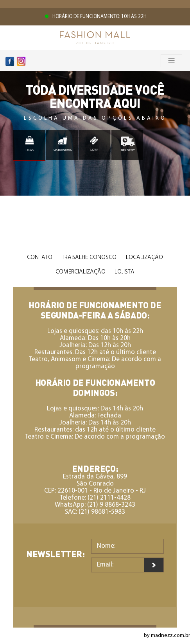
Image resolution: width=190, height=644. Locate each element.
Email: (105, 565)
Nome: (106, 546)
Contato (40, 257)
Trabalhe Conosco (89, 257)
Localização (144, 257)
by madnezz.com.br (167, 636)
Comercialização (81, 272)
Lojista (125, 272)
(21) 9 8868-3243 (111, 505)
